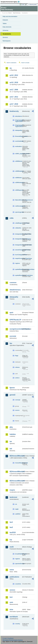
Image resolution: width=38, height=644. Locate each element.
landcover (13, 497)
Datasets (5, 20)
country (18, 624)
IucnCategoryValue (19, 255)
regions (18, 263)
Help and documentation (10, 16)
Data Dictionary (17, 13)
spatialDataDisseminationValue (19, 269)
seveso (12, 590)
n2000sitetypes (19, 182)
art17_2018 (14, 104)
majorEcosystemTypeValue (19, 258)
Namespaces (7, 41)
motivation (18, 146)
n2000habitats (19, 171)
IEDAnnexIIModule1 (16, 456)
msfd (12, 547)
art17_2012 (14, 97)
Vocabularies (7, 34)
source (17, 410)
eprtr (11, 313)
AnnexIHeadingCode (19, 463)
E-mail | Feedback (8, 638)
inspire (12, 490)
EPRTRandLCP (15, 320)
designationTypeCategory (19, 239)
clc (16, 504)
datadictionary (15, 290)
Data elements (7, 27)
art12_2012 (14, 75)
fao (11, 343)
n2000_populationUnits (19, 154)
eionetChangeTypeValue (19, 250)
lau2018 (13, 532)
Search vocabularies (12, 63)
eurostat (13, 336)
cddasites (18, 228)
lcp (11, 540)
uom (11, 602)
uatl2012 (18, 514)
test (11, 597)
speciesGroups (19, 564)
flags (17, 356)
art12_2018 (14, 82)
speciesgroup (19, 212)
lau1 (11, 522)
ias (11, 441)
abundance (19, 116)
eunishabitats (19, 141)
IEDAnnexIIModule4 (16, 481)
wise (11, 609)
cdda (12, 218)
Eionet (10, 13)
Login (23, 4)
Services (5, 37)
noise (12, 570)
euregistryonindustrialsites (16, 329)
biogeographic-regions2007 (19, 121)
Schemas (5, 30)
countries (18, 584)
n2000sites (18, 178)
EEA (11, 2)
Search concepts (25, 63)
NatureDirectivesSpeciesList (19, 200)
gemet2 (12, 395)
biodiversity (14, 111)
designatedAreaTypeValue (19, 234)
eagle (17, 509)
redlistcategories (19, 206)
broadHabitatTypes (19, 554)
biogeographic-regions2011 (19, 126)
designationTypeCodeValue (19, 245)
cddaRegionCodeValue (19, 223)
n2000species (19, 190)
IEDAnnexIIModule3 (16, 472)
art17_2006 (14, 90)
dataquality (19, 130)
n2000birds (19, 161)
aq (11, 68)
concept (18, 400)
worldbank (14, 617)
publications (14, 577)
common (13, 283)
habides (13, 434)
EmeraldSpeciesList (19, 136)
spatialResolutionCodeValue (19, 275)
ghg (11, 427)
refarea (17, 367)
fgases (12, 388)
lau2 (11, 527)
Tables (5, 23)
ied (11, 449)
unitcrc (17, 378)
